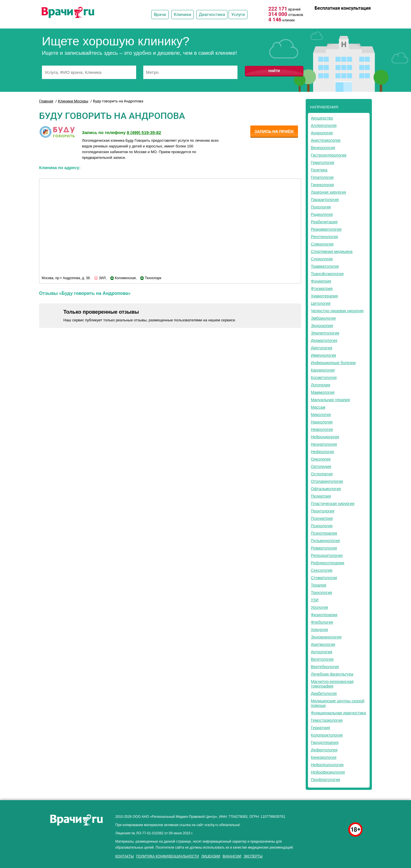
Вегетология (322, 659)
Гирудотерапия (325, 743)
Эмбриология (323, 318)
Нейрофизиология (328, 772)
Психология (322, 526)
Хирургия (319, 630)
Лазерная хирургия (328, 192)
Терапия (319, 585)
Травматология (325, 266)
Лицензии (211, 856)
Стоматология (324, 578)
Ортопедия (321, 467)
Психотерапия (324, 533)
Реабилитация (324, 222)
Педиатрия (321, 496)
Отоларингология (327, 481)
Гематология (323, 163)
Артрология (322, 652)
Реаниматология (326, 229)
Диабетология (324, 693)
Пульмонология (325, 541)
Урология (319, 607)
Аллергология (324, 125)
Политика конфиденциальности (168, 856)
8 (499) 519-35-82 (354, 16)
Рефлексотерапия (328, 563)
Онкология (321, 459)
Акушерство (322, 118)
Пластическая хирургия (333, 504)
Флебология (322, 622)
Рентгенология (324, 237)
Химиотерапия (324, 296)
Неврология (322, 429)
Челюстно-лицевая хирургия (337, 311)
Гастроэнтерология (329, 155)
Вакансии (232, 856)
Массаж (318, 407)
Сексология (322, 570)
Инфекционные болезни (333, 363)
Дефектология (324, 750)
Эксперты (253, 856)
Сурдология (322, 259)
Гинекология (322, 185)
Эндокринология (326, 637)
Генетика (319, 170)
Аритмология (323, 644)
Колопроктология (327, 735)
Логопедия (321, 385)
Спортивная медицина (332, 252)
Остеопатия (322, 474)
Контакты (125, 856)
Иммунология (323, 355)
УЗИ (315, 600)
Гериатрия (320, 728)
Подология (321, 207)
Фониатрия (321, 281)
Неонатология (324, 444)
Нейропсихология (327, 765)
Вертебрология (325, 667)
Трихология (321, 593)
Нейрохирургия (325, 437)
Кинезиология (324, 757)
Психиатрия (322, 518)
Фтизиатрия (322, 289)
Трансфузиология (327, 274)
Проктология (323, 511)
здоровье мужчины (329, 815)
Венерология (323, 148)
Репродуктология (327, 555)
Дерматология (324, 340)
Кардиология (323, 370)
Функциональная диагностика (338, 713)
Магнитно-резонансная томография (332, 684)
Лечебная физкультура (332, 674)
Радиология (322, 214)
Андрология (322, 133)
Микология (321, 415)
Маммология (323, 392)
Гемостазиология (327, 720)
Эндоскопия (322, 326)
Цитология (321, 303)
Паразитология (325, 200)
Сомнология (322, 244)
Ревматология (324, 548)
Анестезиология (326, 140)
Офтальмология (326, 489)
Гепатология (322, 177)
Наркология (322, 422)
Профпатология (326, 780)
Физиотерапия (324, 615)
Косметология (324, 378)
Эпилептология (325, 333)
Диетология (322, 348)
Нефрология (322, 452)
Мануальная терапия (330, 400)
